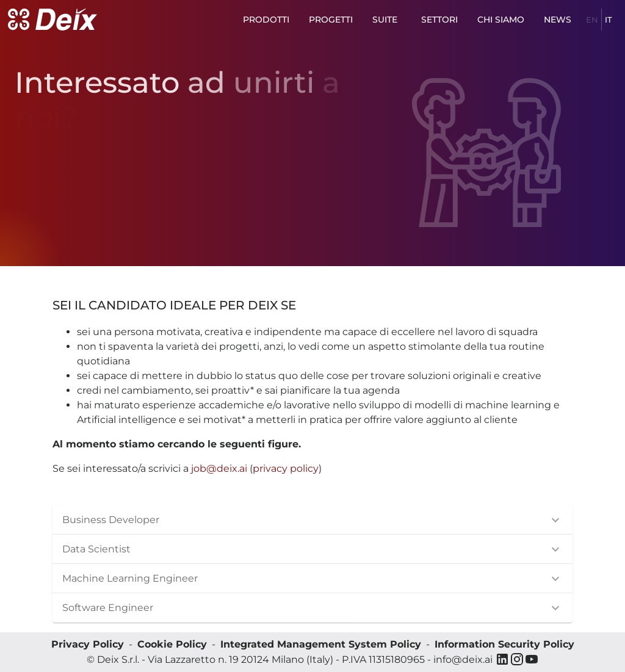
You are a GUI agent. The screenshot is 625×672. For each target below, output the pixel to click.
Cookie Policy (172, 644)
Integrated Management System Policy (321, 644)
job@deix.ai (219, 468)
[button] (312, 520)
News (558, 20)
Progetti (331, 20)
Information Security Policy (504, 644)
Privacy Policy (88, 644)
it (609, 20)
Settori (439, 20)
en (592, 20)
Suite (387, 20)
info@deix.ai (463, 659)
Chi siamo (501, 20)
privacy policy (286, 468)
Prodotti (266, 20)
